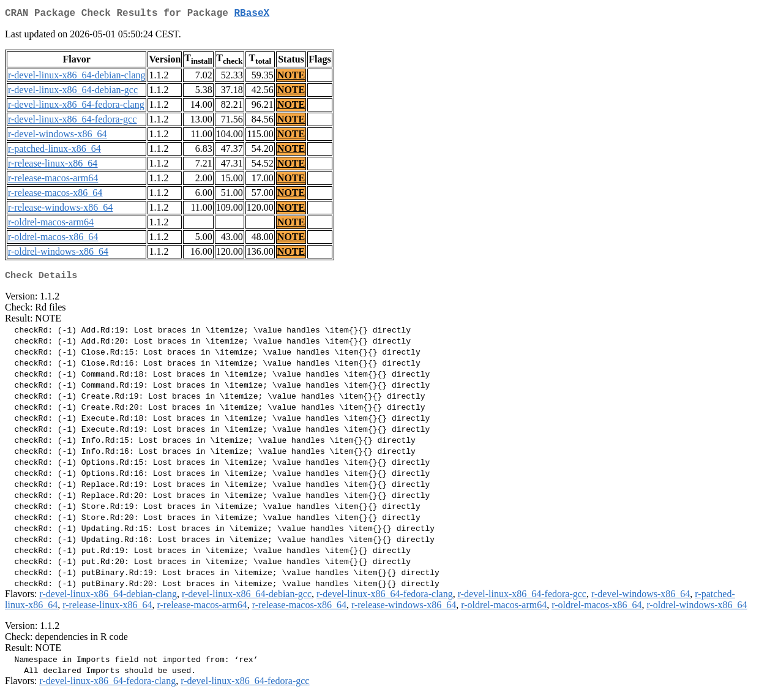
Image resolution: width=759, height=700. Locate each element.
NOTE (291, 77)
